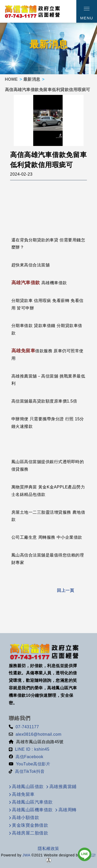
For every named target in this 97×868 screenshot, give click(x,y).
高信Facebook (29, 757)
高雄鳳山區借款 (28, 787)
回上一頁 (65, 590)
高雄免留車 (23, 351)
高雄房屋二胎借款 (30, 833)
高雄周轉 (68, 810)
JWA (26, 855)
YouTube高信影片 (33, 764)
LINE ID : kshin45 (32, 749)
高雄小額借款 (25, 818)
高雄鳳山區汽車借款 (32, 802)
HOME (11, 79)
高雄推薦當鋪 (63, 787)
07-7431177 (27, 727)
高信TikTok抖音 (30, 771)
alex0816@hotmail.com (38, 734)
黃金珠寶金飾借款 (30, 825)
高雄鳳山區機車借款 (32, 810)
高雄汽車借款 (26, 283)
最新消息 (32, 79)
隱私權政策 (48, 849)
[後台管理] (49, 860)
